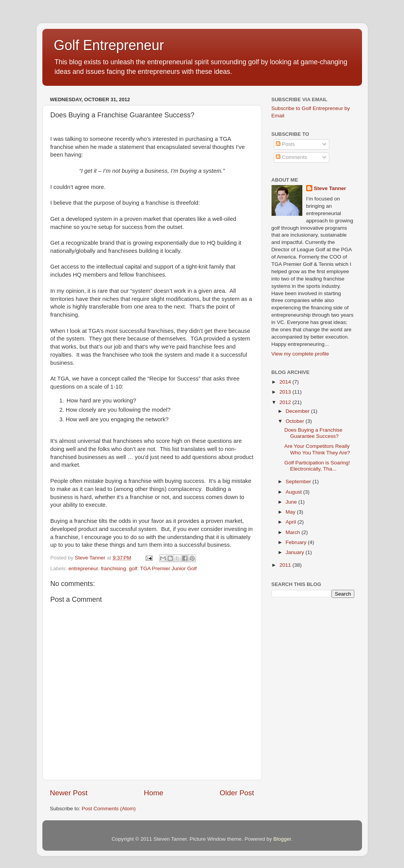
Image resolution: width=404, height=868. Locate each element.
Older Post (237, 793)
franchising (113, 568)
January (296, 552)
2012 (286, 402)
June (292, 502)
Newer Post (69, 793)
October (296, 421)
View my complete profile (300, 354)
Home (154, 793)
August (295, 492)
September (299, 482)
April (292, 522)
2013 (286, 392)
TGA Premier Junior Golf (168, 568)
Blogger (282, 839)
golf (133, 568)
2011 (286, 565)
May (291, 512)
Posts (285, 144)
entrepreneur (83, 568)
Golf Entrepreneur (109, 45)
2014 (286, 382)
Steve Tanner (330, 188)
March (294, 532)
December (298, 411)
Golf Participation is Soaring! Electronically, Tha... (317, 466)
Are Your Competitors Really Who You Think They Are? (317, 449)
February (297, 542)
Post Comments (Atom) (109, 809)
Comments (291, 157)
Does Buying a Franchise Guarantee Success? (313, 433)
